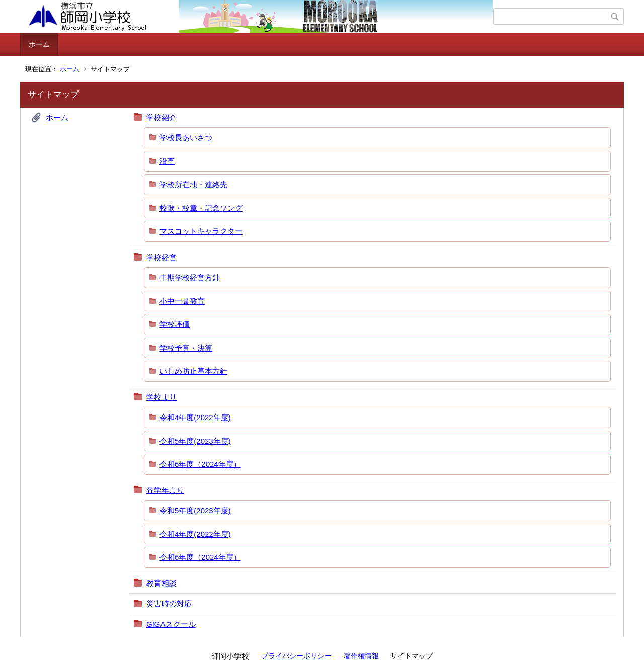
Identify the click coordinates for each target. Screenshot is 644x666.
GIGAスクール (171, 624)
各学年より (165, 490)
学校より (162, 397)
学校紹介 (162, 117)
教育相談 (162, 583)
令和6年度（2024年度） (200, 464)
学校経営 (162, 257)
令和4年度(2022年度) (195, 417)
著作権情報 (361, 656)
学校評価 (175, 324)
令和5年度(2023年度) (195, 441)
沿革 (167, 161)
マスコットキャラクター (201, 231)
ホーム (39, 44)
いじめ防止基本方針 (193, 371)
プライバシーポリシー (296, 656)
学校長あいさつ (186, 138)
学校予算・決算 (186, 348)
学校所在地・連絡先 (193, 184)
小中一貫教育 (182, 301)
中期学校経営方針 (190, 277)
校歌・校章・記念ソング (201, 208)
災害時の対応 (169, 603)
